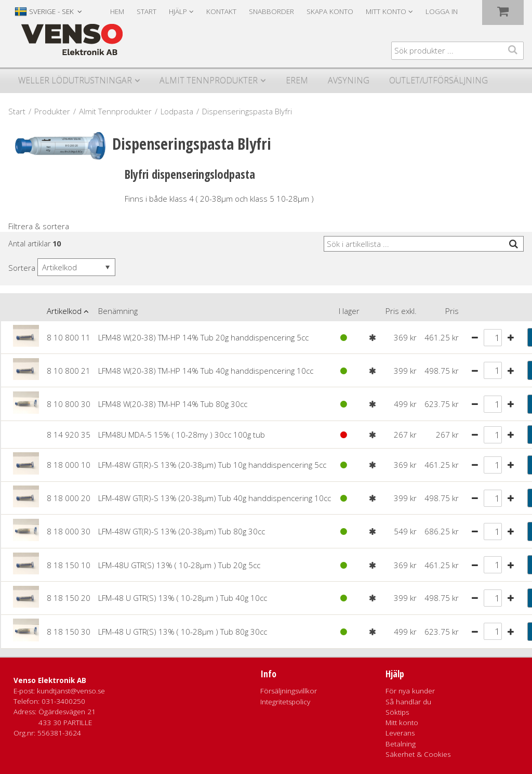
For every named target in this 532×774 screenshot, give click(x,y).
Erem (297, 80)
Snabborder (271, 11)
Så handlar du (408, 702)
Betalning (401, 744)
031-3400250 (63, 701)
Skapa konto (330, 11)
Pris (452, 311)
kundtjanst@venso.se (71, 691)
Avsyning (349, 80)
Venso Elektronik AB (50, 680)
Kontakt (221, 11)
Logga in (442, 11)
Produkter (52, 111)
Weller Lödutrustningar (75, 80)
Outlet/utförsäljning (438, 80)
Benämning (118, 311)
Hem (117, 11)
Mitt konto (402, 723)
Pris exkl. (401, 311)
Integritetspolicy (285, 702)
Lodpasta (177, 111)
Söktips (397, 712)
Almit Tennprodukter (209, 80)
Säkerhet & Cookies (418, 754)
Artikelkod (64, 311)
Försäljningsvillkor (289, 691)
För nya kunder (410, 691)
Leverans (400, 733)
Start (147, 11)
